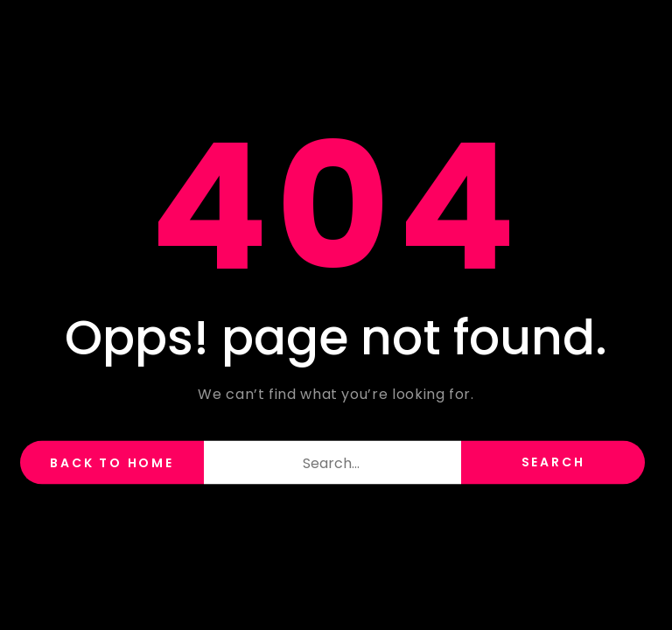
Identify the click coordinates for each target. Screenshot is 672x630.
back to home (112, 463)
